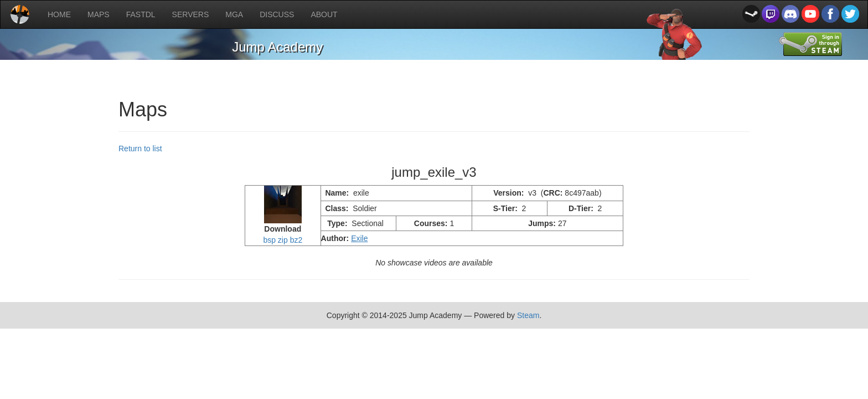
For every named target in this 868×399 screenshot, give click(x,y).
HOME (59, 14)
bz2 (296, 240)
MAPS (99, 14)
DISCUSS (277, 14)
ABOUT (324, 14)
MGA (234, 14)
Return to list (140, 149)
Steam (528, 315)
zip (283, 240)
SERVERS (191, 14)
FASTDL (141, 14)
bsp (269, 240)
